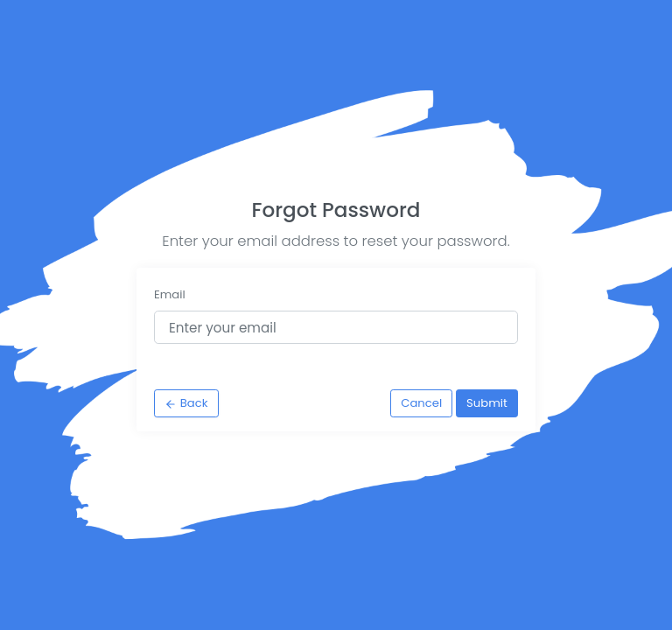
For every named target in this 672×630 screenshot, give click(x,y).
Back (186, 403)
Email (170, 294)
